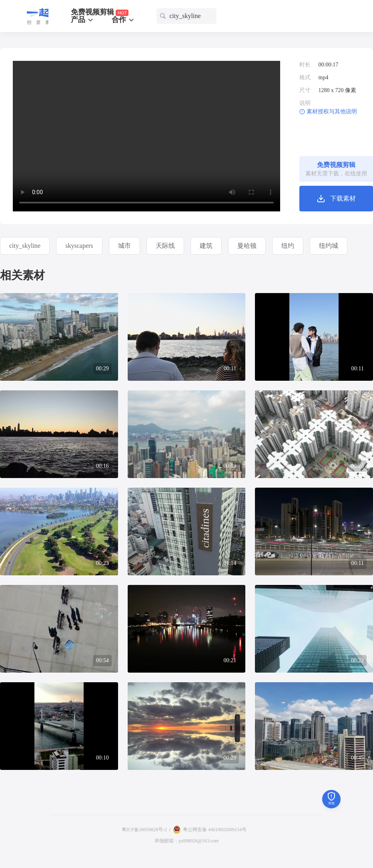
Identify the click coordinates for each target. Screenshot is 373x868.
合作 (123, 20)
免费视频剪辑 (100, 12)
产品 (83, 20)
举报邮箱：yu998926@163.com (187, 841)
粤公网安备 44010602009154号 (215, 830)
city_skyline (25, 246)
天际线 (165, 246)
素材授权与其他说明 (332, 112)
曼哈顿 (247, 246)
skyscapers (79, 246)
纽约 (288, 246)
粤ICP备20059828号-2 (144, 830)
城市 (124, 246)
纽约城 (329, 246)
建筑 (206, 246)
